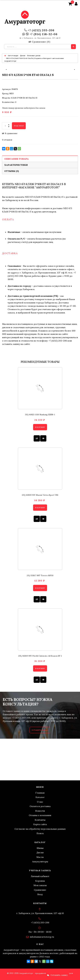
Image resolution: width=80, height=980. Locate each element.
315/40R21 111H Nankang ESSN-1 (40, 415)
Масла (40, 857)
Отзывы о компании (40, 815)
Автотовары (13, 56)
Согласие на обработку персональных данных (40, 829)
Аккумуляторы (40, 861)
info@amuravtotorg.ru (42, 937)
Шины (40, 848)
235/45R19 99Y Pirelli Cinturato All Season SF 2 (40, 656)
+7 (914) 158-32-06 (44, 34)
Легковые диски (34, 56)
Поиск (40, 833)
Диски (23, 56)
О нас (40, 802)
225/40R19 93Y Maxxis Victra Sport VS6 (40, 495)
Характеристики (16, 165)
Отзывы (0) (12, 171)
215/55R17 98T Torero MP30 (40, 575)
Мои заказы (40, 885)
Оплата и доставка (40, 806)
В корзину (40, 427)
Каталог (40, 797)
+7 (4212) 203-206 (41, 30)
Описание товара (16, 159)
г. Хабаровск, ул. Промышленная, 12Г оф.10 (41, 38)
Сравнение (40, 890)
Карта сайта (40, 824)
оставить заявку (11, 344)
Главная (40, 793)
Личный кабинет (40, 876)
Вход (40, 894)
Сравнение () (39, 42)
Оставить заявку (40, 730)
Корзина (40, 881)
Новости (40, 811)
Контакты (40, 820)
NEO (12, 93)
